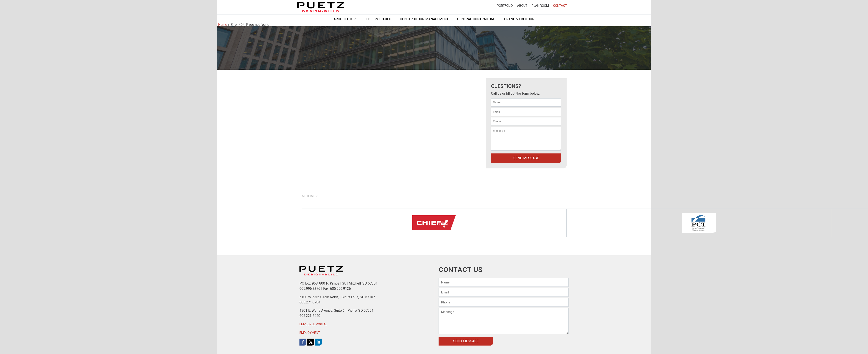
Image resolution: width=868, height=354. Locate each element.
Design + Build (379, 19)
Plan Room (540, 6)
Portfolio (505, 6)
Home (223, 25)
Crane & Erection (519, 19)
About (522, 6)
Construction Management (424, 19)
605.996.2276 (310, 289)
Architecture (346, 19)
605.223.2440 (310, 316)
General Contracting (476, 19)
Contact (560, 6)
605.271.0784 (310, 302)
